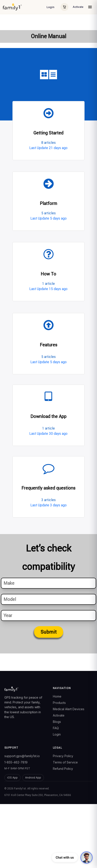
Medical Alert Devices (69, 709)
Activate (78, 7)
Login (50, 7)
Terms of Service (65, 762)
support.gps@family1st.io (22, 756)
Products (59, 703)
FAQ (56, 728)
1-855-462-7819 (16, 762)
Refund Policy (63, 769)
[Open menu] (90, 7)
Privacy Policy (63, 756)
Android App (33, 778)
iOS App (12, 778)
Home (57, 696)
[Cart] (64, 7)
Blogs (57, 722)
